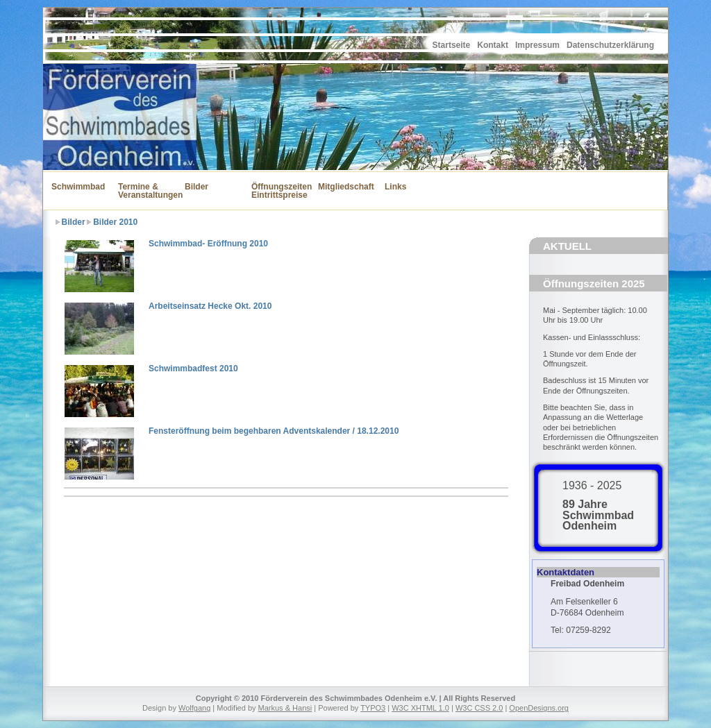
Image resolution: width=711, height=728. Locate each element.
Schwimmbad (76, 187)
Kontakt (493, 45)
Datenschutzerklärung (610, 45)
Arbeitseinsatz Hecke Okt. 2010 (210, 306)
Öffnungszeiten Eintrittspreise (276, 191)
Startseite (452, 45)
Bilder (196, 187)
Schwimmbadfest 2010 (193, 369)
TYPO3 (373, 708)
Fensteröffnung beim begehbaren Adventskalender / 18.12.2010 (274, 431)
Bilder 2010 (115, 222)
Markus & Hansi (285, 708)
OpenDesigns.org (539, 708)
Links (395, 187)
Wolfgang (194, 708)
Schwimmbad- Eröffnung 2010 (208, 244)
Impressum (537, 45)
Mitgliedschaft (343, 187)
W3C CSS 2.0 (479, 708)
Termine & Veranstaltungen (143, 191)
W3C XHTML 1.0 (420, 708)
